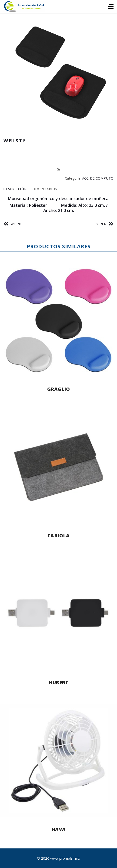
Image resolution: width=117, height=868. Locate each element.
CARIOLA (59, 536)
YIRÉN (101, 224)
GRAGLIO (59, 389)
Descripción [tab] (15, 189)
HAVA (59, 829)
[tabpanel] (58, 205)
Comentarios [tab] (45, 189)
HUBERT (58, 682)
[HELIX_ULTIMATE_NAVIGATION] (111, 6)
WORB (16, 224)
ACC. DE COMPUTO (98, 178)
